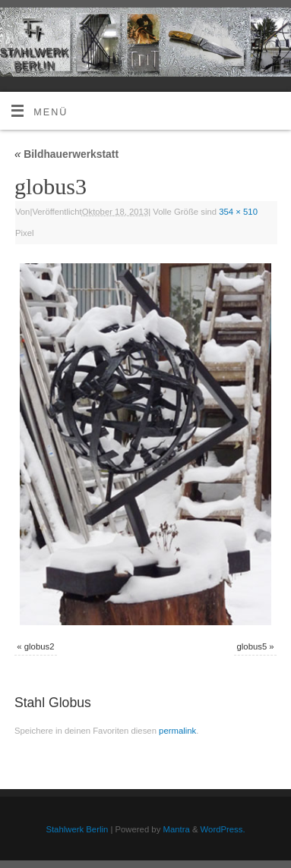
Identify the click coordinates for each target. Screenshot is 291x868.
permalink (177, 731)
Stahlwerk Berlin (77, 829)
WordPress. (223, 829)
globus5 (252, 646)
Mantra (176, 829)
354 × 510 (238, 212)
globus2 (40, 646)
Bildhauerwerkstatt (66, 154)
